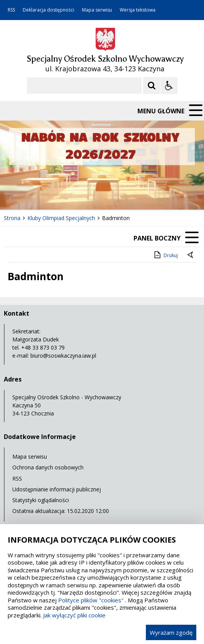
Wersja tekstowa (138, 10)
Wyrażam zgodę (171, 632)
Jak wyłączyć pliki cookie (74, 615)
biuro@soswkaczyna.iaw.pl (63, 356)
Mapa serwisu (97, 10)
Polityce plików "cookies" (91, 600)
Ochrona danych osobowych (48, 467)
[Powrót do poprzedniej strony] (191, 256)
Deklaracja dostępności (48, 10)
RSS (11, 10)
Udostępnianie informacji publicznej (57, 489)
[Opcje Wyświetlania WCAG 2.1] (169, 86)
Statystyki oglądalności (41, 500)
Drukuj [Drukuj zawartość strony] (165, 255)
